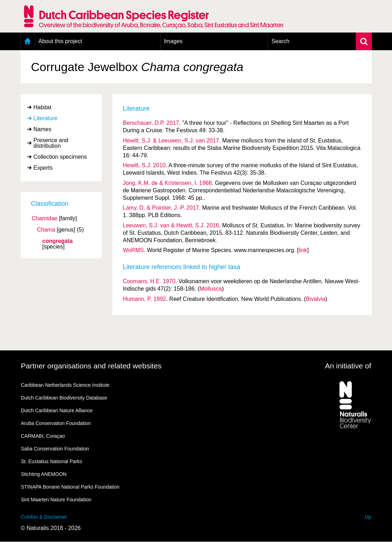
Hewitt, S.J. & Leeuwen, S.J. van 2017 (171, 141)
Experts (43, 168)
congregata (58, 241)
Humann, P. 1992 (145, 299)
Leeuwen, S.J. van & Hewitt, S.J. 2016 (171, 225)
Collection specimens (60, 157)
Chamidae (45, 218)
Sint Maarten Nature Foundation (56, 500)
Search (280, 41)
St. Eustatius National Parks (52, 461)
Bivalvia (315, 299)
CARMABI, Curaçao (43, 436)
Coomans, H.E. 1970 (149, 281)
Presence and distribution (51, 143)
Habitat (43, 107)
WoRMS (133, 250)
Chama (46, 230)
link (303, 250)
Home (28, 41)
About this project (60, 41)
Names (43, 129)
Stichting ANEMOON (44, 474)
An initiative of (348, 366)
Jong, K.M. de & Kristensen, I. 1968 (168, 183)
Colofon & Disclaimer (44, 517)
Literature (46, 118)
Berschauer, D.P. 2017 (151, 123)
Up (368, 517)
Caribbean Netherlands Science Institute (65, 385)
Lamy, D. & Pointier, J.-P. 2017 (161, 208)
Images (173, 41)
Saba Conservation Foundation (55, 449)
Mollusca (211, 289)
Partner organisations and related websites (91, 366)
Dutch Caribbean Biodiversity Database (64, 398)
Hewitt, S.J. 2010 (144, 165)
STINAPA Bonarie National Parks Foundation (70, 487)
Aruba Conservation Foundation (56, 423)
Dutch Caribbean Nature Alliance (57, 410)
